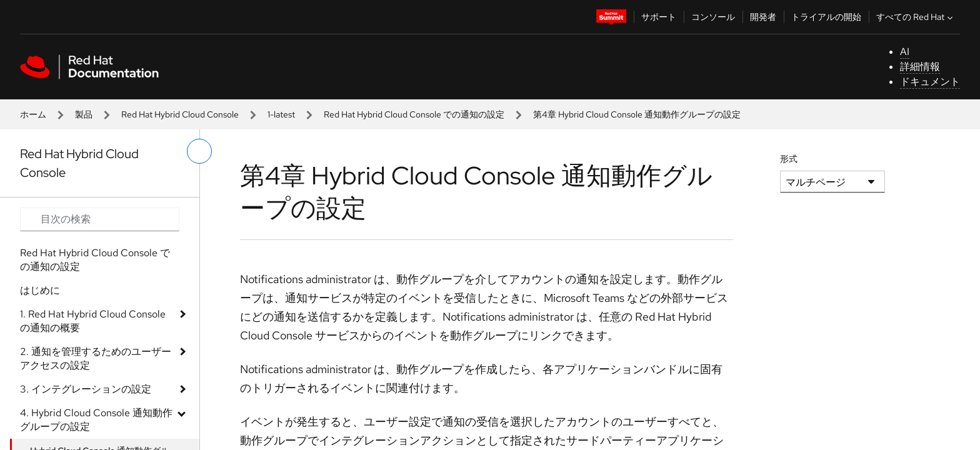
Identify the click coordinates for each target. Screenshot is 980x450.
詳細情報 (920, 67)
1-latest (281, 114)
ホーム (33, 114)
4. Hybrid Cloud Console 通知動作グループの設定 (96, 420)
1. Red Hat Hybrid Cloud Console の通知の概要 (93, 321)
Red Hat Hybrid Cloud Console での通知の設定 (414, 114)
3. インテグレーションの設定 (86, 389)
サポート (659, 17)
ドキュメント (930, 82)
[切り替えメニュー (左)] (199, 151)
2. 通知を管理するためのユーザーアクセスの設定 (96, 358)
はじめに (40, 290)
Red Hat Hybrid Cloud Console (180, 114)
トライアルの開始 (826, 17)
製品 (84, 114)
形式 (789, 159)
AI (905, 52)
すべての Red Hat (916, 17)
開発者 (763, 17)
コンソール (713, 17)
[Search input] (100, 219)
